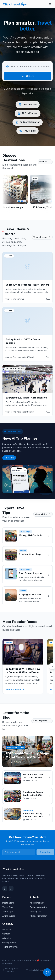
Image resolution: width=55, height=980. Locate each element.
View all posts (42, 721)
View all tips (43, 514)
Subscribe (45, 852)
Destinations (8, 903)
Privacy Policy (9, 942)
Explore (28, 76)
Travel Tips (8, 912)
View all (45, 162)
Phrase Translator (38, 916)
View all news (42, 237)
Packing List (36, 912)
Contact (6, 934)
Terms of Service (10, 947)
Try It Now (9, 458)
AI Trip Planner (37, 903)
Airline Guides (9, 916)
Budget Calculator (38, 907)
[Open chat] (47, 972)
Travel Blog (8, 907)
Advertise (7, 938)
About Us (7, 929)
